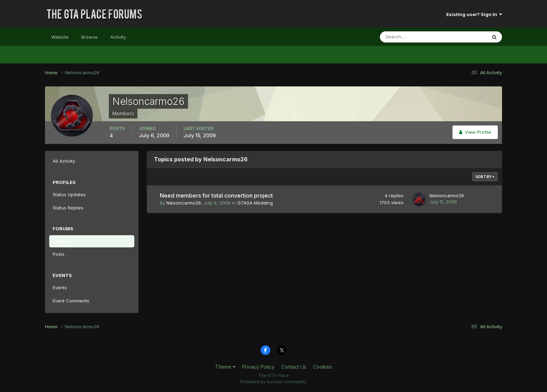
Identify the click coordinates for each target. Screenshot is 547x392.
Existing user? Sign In (474, 14)
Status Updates (69, 194)
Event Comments (71, 301)
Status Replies (68, 208)
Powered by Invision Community (273, 382)
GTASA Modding (255, 203)
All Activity (64, 161)
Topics (60, 241)
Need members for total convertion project (216, 195)
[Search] (411, 37)
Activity (118, 37)
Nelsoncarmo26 (184, 203)
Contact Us (294, 367)
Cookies (323, 367)
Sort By (485, 177)
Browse (89, 37)
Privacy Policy (258, 367)
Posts (59, 254)
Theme (225, 367)
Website (60, 37)
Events (60, 287)
